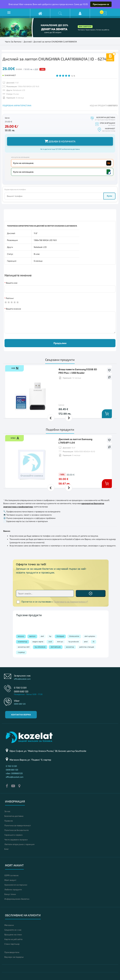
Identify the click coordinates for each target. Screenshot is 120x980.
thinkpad (60, 636)
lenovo (21, 636)
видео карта (38, 642)
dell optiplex (90, 636)
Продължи (60, 343)
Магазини (9, 925)
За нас (7, 811)
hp (50, 636)
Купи (109, 196)
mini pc (60, 642)
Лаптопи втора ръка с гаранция (19, 844)
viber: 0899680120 (14, 773)
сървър (21, 652)
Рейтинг (10, 298)
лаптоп (32, 636)
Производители (12, 952)
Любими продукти (13, 889)
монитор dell (24, 647)
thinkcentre (74, 636)
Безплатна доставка (14, 816)
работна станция (87, 647)
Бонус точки (10, 894)
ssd (50, 642)
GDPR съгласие (11, 875)
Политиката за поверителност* (71, 602)
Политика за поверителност (18, 825)
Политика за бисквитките (17, 830)
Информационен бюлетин (17, 899)
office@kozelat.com (22, 679)
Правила (9, 821)
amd (86, 642)
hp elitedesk (40, 647)
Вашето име (12, 283)
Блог (7, 849)
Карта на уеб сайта (13, 939)
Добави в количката (60, 141)
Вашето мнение (13, 309)
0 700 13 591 (20, 688)
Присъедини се (101, 4)
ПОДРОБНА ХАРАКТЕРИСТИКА (17, 105)
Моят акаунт (10, 880)
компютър (23, 642)
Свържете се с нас (13, 930)
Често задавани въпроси (16, 840)
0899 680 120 (21, 691)
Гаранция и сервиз (13, 835)
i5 (94, 642)
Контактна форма (21, 715)
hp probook (74, 642)
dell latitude (56, 647)
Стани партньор (12, 944)
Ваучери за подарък (14, 957)
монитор (70, 647)
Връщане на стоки (13, 934)
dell (42, 636)
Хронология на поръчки (16, 885)
